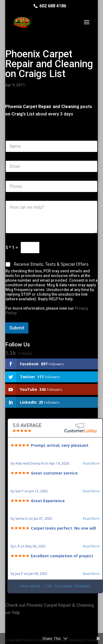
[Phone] (51, 186)
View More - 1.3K (55, 586)
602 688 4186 (53, 6)
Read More (91, 464)
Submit (17, 328)
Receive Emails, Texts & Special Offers (51, 264)
